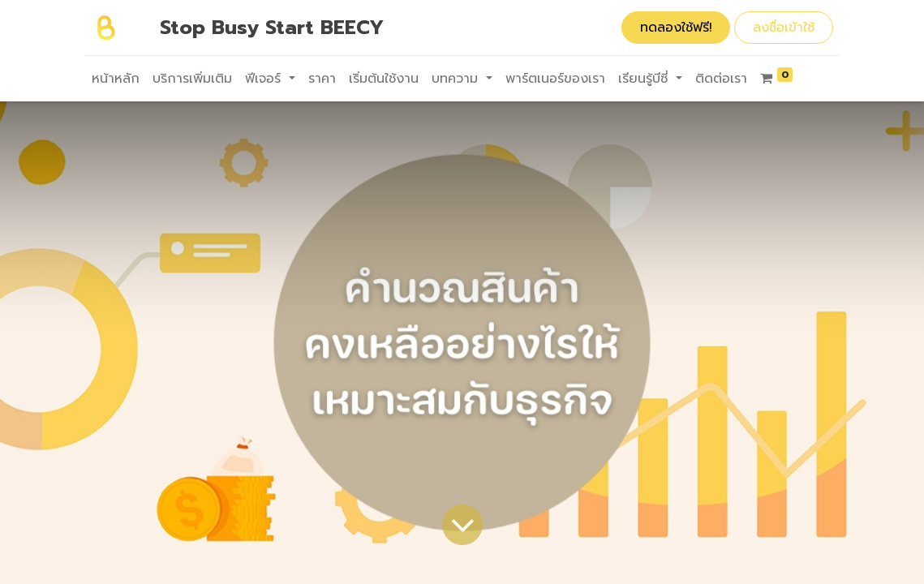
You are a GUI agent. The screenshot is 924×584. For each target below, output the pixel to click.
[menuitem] (116, 79)
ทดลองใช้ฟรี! (676, 28)
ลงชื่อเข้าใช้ (784, 28)
